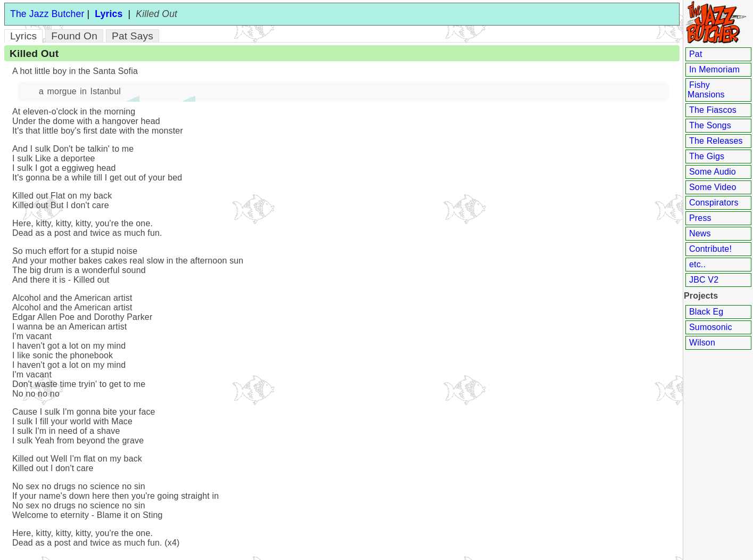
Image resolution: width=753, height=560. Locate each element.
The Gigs (707, 156)
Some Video (713, 187)
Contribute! (710, 249)
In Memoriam (714, 69)
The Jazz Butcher (47, 14)
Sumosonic (711, 327)
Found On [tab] (74, 36)
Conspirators (714, 203)
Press (700, 218)
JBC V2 (704, 280)
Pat (696, 54)
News (700, 233)
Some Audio (713, 172)
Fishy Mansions (706, 90)
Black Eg (706, 312)
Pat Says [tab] (133, 36)
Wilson (702, 343)
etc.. (697, 264)
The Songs (710, 125)
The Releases (716, 141)
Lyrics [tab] (23, 36)
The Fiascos (713, 110)
